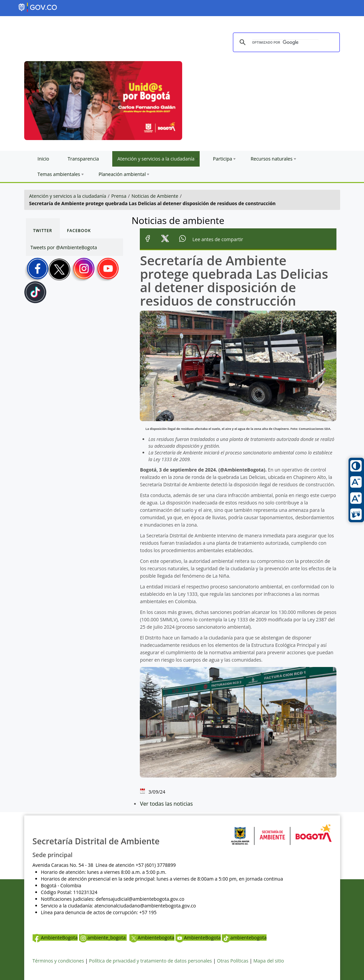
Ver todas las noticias (166, 804)
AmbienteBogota (55, 938)
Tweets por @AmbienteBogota (64, 247)
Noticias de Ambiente (155, 196)
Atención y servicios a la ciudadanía (68, 196)
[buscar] (285, 43)
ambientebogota (244, 938)
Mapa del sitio (269, 961)
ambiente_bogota (103, 938)
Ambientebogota (152, 938)
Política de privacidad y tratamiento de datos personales (151, 961)
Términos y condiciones (58, 961)
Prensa (119, 196)
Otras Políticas (233, 961)
